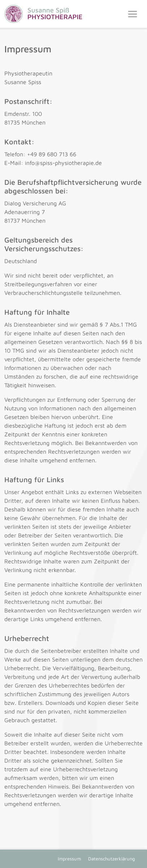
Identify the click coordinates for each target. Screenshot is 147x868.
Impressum (69, 859)
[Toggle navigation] (133, 14)
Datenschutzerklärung (111, 859)
